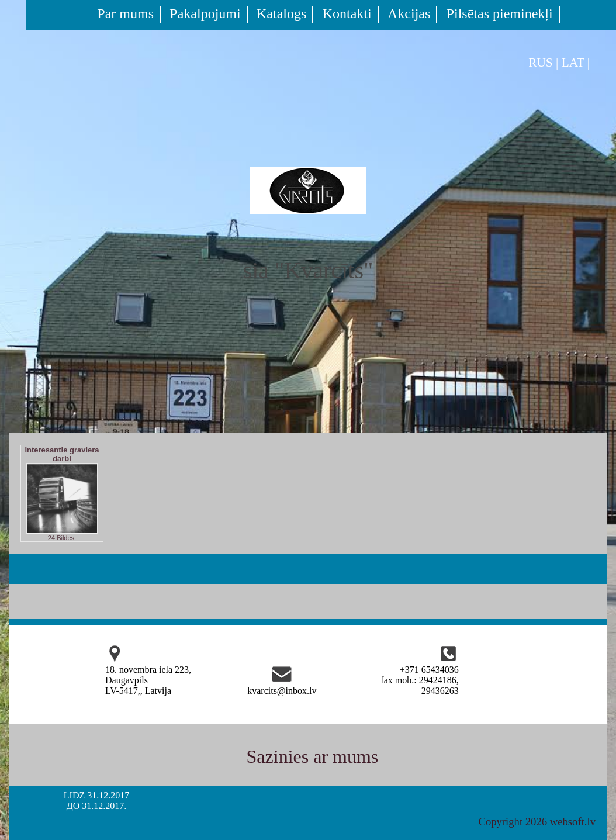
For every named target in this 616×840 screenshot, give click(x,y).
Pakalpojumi (205, 13)
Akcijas (409, 13)
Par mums (125, 13)
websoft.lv (573, 822)
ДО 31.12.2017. (96, 806)
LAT (573, 63)
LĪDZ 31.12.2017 (96, 795)
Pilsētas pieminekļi (500, 13)
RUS (541, 63)
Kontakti (347, 13)
